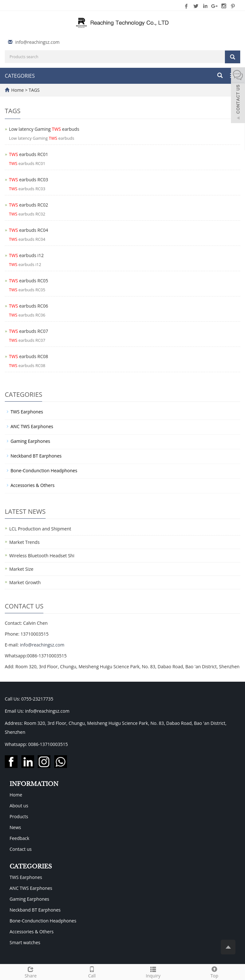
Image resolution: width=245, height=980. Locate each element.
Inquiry (153, 972)
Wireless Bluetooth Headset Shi (42, 556)
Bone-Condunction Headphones (44, 470)
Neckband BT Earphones (36, 456)
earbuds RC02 (29, 205)
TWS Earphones (27, 412)
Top (214, 972)
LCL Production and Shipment (40, 529)
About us (19, 806)
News (15, 827)
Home (18, 90)
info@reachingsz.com (37, 42)
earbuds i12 (26, 255)
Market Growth (25, 582)
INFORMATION (34, 784)
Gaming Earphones (30, 441)
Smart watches (25, 942)
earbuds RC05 (29, 281)
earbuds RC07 (29, 331)
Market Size (21, 569)
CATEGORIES (20, 76)
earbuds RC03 (29, 180)
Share (31, 972)
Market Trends (24, 542)
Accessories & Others (33, 485)
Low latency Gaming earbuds (44, 129)
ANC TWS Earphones (32, 426)
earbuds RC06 (29, 306)
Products (19, 816)
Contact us (21, 849)
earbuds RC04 (29, 230)
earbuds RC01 (29, 154)
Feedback (19, 838)
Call (92, 972)
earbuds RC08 (29, 356)
